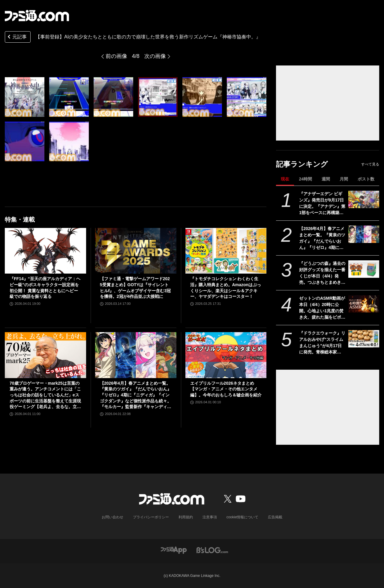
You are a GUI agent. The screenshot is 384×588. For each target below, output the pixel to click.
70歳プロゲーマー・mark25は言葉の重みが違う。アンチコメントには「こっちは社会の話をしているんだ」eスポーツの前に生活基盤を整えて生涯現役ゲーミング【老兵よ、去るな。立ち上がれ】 (45, 395)
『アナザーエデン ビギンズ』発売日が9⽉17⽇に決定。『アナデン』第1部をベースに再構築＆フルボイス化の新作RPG (322, 204)
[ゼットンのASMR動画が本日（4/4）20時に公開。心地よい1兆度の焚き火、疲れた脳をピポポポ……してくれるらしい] (364, 304)
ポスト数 (366, 179)
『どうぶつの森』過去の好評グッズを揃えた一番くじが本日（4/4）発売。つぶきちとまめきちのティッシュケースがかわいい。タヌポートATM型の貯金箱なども (322, 273)
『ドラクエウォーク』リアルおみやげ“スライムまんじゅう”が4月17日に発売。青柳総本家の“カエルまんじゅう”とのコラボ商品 (322, 343)
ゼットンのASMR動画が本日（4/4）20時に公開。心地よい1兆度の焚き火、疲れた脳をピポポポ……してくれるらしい (322, 308)
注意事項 (210, 517)
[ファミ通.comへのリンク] (37, 16)
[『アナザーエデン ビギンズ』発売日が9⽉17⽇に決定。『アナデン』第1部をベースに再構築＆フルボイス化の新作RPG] (364, 199)
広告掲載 (275, 517)
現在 (285, 179)
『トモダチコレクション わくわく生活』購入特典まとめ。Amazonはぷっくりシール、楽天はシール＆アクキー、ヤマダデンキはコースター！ (226, 288)
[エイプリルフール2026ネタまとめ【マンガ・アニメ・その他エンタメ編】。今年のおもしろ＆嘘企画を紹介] (226, 355)
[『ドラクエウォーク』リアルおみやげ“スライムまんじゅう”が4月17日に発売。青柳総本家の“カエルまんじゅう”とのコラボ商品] (364, 339)
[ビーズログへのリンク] (212, 550)
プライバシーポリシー (151, 517)
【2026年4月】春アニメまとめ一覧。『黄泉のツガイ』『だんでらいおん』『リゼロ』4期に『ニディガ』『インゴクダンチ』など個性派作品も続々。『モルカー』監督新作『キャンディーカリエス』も (322, 238)
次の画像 (155, 56)
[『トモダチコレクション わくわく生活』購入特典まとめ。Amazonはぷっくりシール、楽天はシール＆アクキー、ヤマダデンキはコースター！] (226, 251)
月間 (344, 179)
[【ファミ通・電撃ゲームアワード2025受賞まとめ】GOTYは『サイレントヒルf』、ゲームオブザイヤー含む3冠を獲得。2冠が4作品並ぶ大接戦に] (136, 251)
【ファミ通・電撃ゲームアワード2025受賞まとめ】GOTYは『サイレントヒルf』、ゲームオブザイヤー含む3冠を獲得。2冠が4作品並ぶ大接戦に (135, 288)
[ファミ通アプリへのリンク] (174, 550)
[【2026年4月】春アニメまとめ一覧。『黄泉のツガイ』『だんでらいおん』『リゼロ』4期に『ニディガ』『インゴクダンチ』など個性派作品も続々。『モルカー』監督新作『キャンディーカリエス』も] (364, 234)
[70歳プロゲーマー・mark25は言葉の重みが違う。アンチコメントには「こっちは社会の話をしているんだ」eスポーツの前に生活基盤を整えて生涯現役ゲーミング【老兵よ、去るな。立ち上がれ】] (45, 355)
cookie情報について (243, 517)
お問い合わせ (112, 517)
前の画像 (116, 56)
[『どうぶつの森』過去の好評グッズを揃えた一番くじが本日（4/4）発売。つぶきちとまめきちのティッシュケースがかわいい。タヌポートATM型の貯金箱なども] (364, 269)
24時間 (305, 179)
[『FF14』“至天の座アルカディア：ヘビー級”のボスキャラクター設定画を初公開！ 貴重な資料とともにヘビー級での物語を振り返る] (45, 251)
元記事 (16, 37)
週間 (326, 179)
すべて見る (370, 164)
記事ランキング (302, 164)
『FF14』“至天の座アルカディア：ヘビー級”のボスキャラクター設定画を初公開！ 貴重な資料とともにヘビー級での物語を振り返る (45, 288)
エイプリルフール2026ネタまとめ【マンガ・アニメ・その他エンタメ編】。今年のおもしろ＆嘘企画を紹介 (226, 389)
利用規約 (186, 517)
